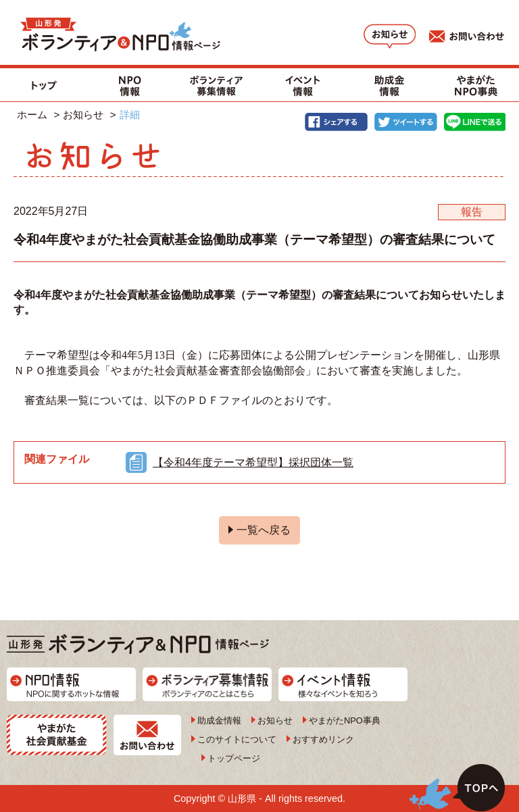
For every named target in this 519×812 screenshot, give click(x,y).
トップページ (234, 758)
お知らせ (83, 115)
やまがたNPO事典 (345, 720)
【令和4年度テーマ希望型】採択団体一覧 (253, 462)
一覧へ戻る (264, 530)
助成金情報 (219, 720)
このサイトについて (237, 739)
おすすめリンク (323, 739)
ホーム (32, 115)
